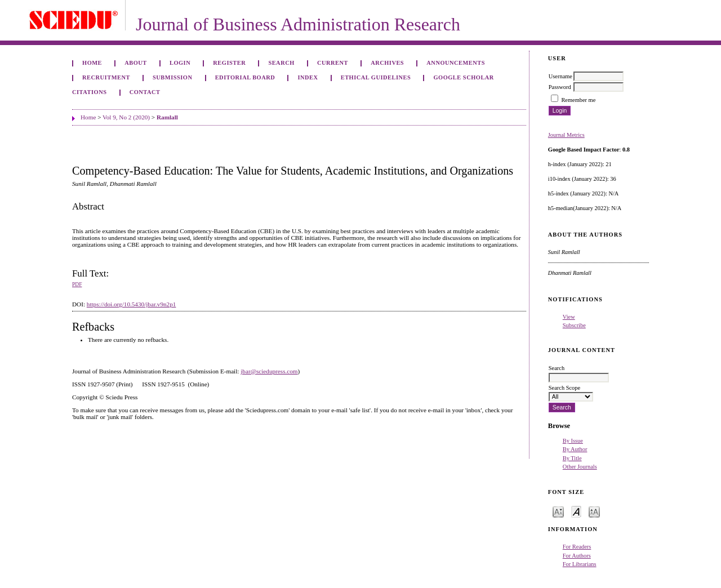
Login (180, 63)
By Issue (573, 441)
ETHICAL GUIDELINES (376, 77)
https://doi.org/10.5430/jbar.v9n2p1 (132, 304)
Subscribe (574, 325)
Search (281, 63)
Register (229, 63)
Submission (172, 77)
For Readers (577, 547)
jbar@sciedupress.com (269, 371)
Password (560, 87)
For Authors (577, 556)
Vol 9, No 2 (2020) (126, 117)
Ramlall (167, 117)
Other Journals (580, 467)
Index (308, 77)
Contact (145, 92)
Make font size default (576, 511)
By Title (572, 458)
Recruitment (106, 77)
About (136, 63)
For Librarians (580, 564)
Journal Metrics (566, 135)
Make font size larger (594, 511)
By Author (575, 449)
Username (560, 76)
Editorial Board (245, 77)
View (569, 317)
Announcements (456, 63)
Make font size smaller (558, 511)
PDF (77, 284)
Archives (387, 63)
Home (92, 63)
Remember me (578, 100)
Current (333, 63)
